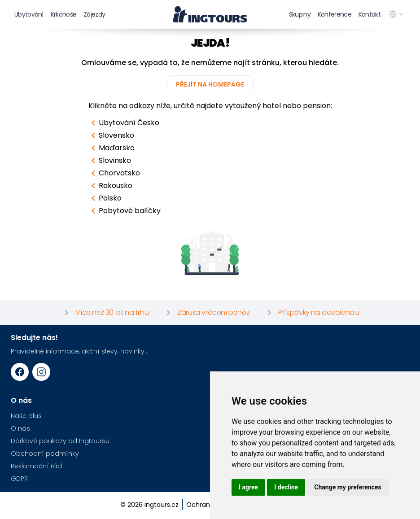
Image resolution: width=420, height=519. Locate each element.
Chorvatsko (114, 173)
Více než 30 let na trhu (105, 313)
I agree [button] (248, 487)
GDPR (19, 479)
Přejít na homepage (210, 84)
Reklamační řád (36, 466)
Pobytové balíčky (124, 211)
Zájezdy (94, 14)
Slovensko (111, 135)
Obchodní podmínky (45, 454)
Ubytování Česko (124, 123)
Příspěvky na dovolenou (311, 313)
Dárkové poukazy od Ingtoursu (60, 441)
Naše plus (26, 416)
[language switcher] (397, 14)
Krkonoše (63, 14)
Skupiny (300, 14)
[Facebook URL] (20, 372)
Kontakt (370, 14)
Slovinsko (109, 161)
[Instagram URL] (41, 372)
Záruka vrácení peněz (206, 313)
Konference (335, 14)
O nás (20, 428)
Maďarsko (111, 148)
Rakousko (110, 186)
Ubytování (29, 14)
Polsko (105, 198)
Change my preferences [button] (348, 487)
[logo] (210, 14)
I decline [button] (286, 487)
